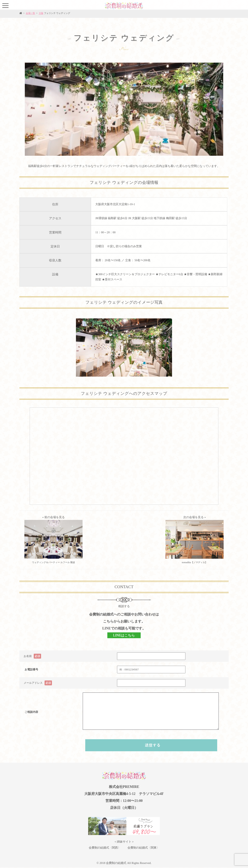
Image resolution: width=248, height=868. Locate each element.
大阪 (41, 13)
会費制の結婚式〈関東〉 (143, 848)
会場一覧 (30, 13)
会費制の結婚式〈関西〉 (105, 848)
